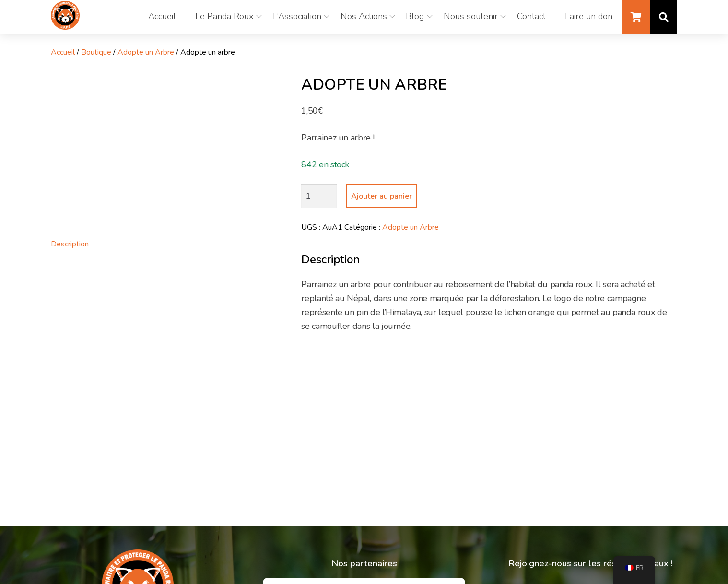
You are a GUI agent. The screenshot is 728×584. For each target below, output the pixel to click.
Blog (415, 17)
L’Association (297, 17)
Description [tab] (70, 244)
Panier (636, 17)
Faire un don (589, 17)
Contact (531, 17)
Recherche (664, 17)
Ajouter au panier (382, 196)
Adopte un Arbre (146, 52)
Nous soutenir (471, 17)
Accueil (162, 17)
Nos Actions (363, 17)
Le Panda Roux (224, 17)
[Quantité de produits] (319, 196)
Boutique (96, 52)
